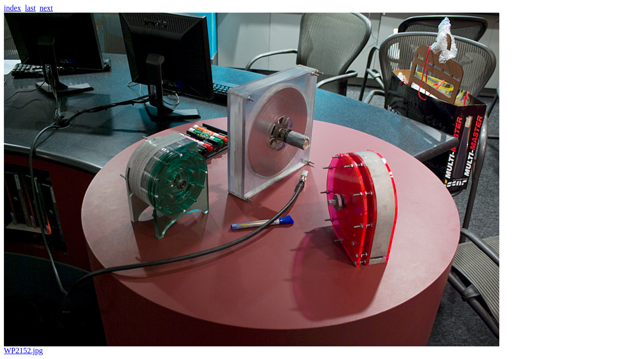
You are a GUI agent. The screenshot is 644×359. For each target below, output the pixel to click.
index (13, 8)
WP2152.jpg (252, 347)
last (30, 8)
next (46, 8)
